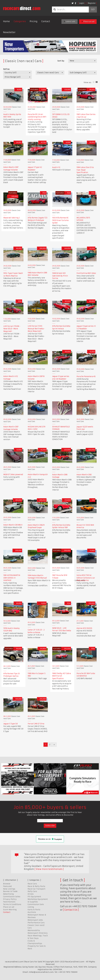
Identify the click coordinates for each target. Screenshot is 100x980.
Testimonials (9, 902)
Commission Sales (12, 897)
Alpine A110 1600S (84, 628)
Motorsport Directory (38, 933)
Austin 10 (56, 167)
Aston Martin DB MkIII (13, 525)
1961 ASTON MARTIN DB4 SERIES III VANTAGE (12, 578)
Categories (20, 21)
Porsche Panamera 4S (86, 376)
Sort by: (61, 61)
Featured (7, 886)
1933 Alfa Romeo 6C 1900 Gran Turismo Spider (60, 220)
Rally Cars (32, 891)
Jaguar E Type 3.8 (10, 724)
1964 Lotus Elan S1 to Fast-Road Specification (85, 170)
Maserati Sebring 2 (12, 218)
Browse (7, 884)
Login (82, 3)
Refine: (6, 69)
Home (6, 21)
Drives (31, 894)
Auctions (32, 912)
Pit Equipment (34, 897)
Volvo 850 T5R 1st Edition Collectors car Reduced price (86, 578)
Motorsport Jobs (35, 920)
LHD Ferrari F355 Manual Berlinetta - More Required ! (36, 329)
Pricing (34, 21)
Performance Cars (36, 923)
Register (92, 3)
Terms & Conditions (12, 904)
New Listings (9, 889)
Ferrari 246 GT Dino (36, 724)
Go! (93, 10)
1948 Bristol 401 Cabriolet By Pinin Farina (60, 276)
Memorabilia (34, 930)
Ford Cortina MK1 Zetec (86, 273)
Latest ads (70, 21)
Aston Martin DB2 (84, 475)
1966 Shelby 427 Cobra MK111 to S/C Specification (62, 676)
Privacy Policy (10, 899)
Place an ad (88, 21)
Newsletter (9, 32)
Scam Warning (10, 910)
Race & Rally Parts (36, 886)
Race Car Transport (36, 889)
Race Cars (32, 884)
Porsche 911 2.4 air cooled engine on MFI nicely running (37, 117)
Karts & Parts (34, 910)
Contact (46, 21)
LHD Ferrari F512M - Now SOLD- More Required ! (12, 329)
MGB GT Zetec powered (13, 475)
